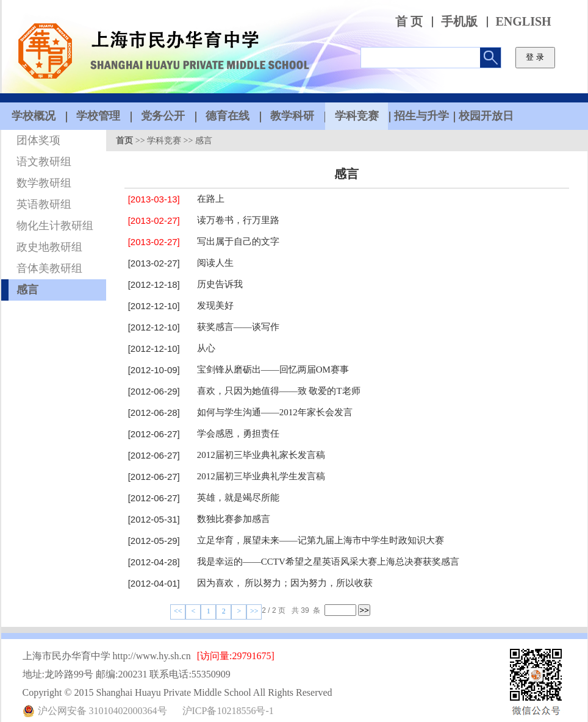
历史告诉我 (220, 284)
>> (254, 611)
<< (178, 611)
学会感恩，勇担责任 (238, 434)
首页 (124, 141)
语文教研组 (44, 162)
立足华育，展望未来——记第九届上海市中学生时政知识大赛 (321, 540)
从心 (206, 348)
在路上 (211, 199)
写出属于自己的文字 (238, 241)
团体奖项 (38, 140)
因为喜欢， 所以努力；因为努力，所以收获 (285, 583)
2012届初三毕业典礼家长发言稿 (261, 455)
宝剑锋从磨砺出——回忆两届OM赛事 (273, 370)
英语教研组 (44, 204)
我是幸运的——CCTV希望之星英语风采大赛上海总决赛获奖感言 (328, 562)
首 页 (409, 22)
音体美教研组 (49, 268)
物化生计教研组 (55, 226)
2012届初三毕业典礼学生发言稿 (261, 476)
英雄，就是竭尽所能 (238, 498)
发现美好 (215, 306)
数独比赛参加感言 (234, 519)
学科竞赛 (164, 141)
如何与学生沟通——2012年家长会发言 (275, 412)
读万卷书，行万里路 (238, 220)
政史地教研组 (49, 247)
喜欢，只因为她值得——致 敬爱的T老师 (279, 391)
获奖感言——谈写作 (238, 327)
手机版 (459, 22)
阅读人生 (215, 263)
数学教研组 (44, 183)
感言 (27, 290)
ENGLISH (524, 22)
